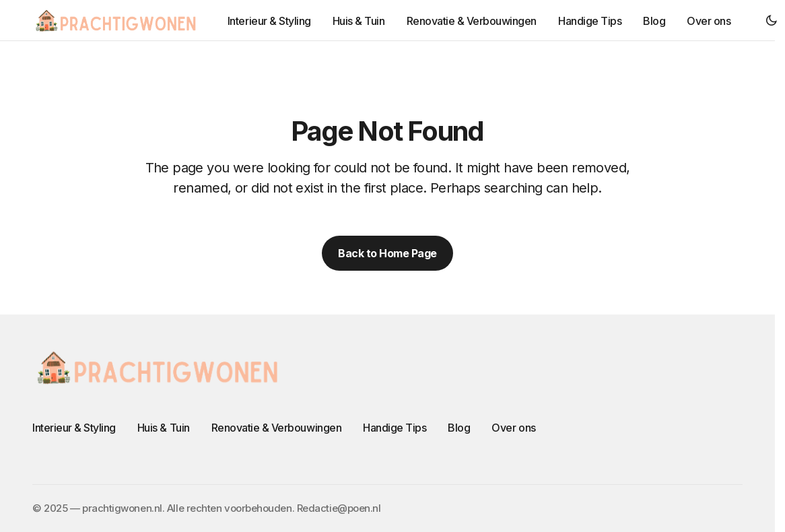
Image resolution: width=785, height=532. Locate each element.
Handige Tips (395, 428)
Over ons (513, 428)
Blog (459, 428)
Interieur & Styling (74, 428)
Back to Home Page (387, 253)
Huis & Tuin (164, 428)
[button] (772, 20)
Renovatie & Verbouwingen (276, 428)
